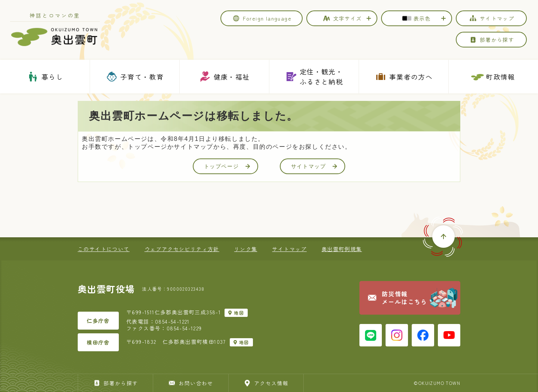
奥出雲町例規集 (342, 249)
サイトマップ (314, 166)
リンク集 (246, 249)
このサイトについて (104, 249)
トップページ (227, 166)
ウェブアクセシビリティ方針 (182, 249)
